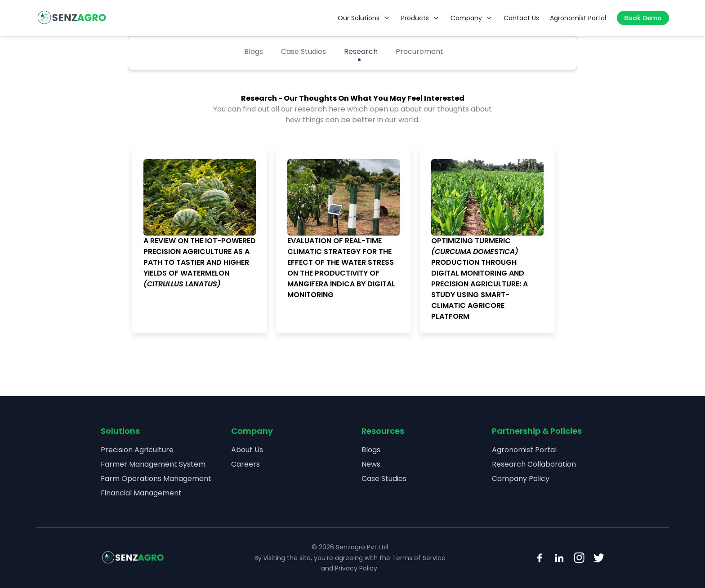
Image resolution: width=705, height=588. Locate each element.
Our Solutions (364, 18)
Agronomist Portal (578, 18)
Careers (245, 464)
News (371, 464)
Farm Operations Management (156, 479)
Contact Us (521, 18)
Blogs (254, 51)
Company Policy (521, 479)
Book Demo (643, 18)
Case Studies (303, 51)
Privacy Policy (356, 568)
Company (472, 18)
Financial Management (141, 493)
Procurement (419, 51)
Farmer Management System (153, 464)
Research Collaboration (534, 464)
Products (420, 18)
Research (361, 51)
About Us (247, 450)
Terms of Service (419, 558)
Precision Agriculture (137, 450)
